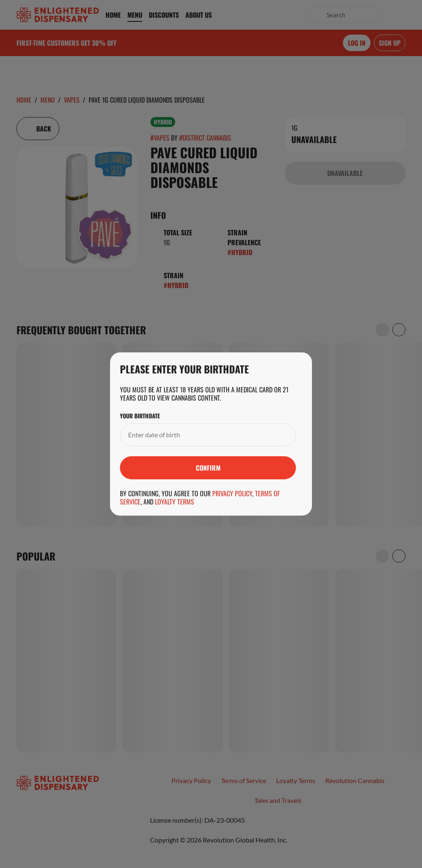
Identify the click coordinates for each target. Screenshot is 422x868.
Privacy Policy (232, 493)
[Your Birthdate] (200, 435)
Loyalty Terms (175, 502)
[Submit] (208, 468)
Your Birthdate (140, 416)
